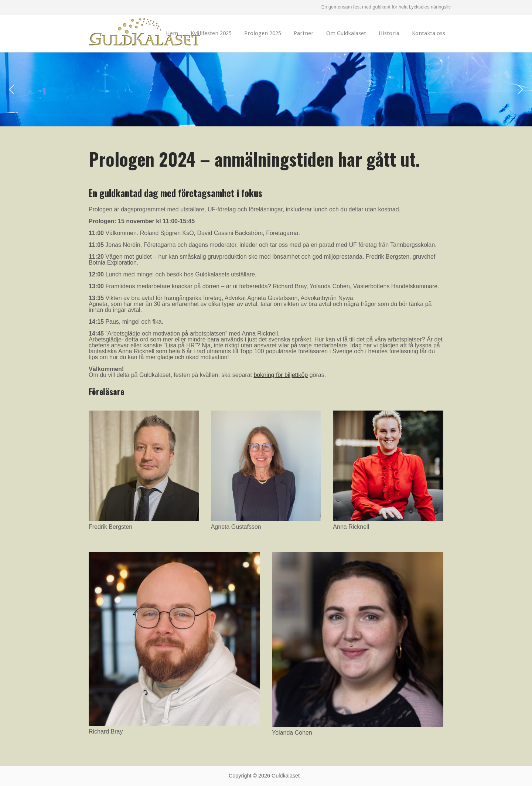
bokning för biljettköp (281, 375)
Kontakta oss (429, 33)
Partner (304, 33)
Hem (172, 33)
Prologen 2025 (263, 33)
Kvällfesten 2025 (211, 33)
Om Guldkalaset (346, 33)
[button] (11, 89)
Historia (389, 33)
